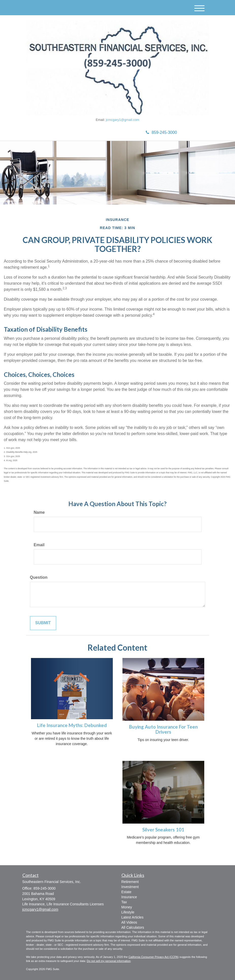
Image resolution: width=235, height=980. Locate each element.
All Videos (129, 922)
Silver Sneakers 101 (163, 830)
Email (39, 545)
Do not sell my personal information (109, 961)
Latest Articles (132, 917)
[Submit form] (43, 623)
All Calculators (133, 927)
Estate (127, 892)
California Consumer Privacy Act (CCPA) (154, 957)
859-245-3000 (161, 132)
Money (127, 907)
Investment (130, 887)
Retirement (130, 882)
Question (39, 577)
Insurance (129, 897)
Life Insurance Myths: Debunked (72, 725)
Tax (124, 902)
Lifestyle (128, 912)
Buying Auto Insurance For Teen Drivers (163, 729)
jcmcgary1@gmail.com (123, 120)
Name (39, 512)
